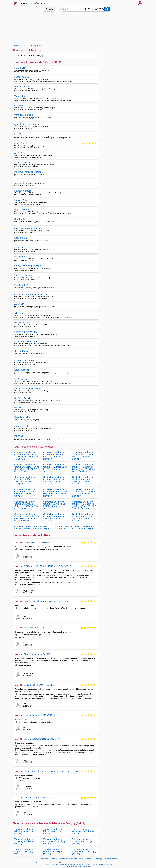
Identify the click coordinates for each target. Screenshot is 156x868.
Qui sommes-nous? (44, 859)
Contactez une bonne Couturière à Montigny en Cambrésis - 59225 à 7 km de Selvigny (27, 517)
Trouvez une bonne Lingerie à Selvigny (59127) (24, 852)
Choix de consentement (111, 859)
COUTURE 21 (31, 542)
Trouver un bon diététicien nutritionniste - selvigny (120, 862)
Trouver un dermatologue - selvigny (92, 862)
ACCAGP (19, 304)
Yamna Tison (21, 96)
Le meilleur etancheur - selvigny (71, 862)
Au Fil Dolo (20, 247)
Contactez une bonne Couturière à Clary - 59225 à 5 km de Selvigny (83, 480)
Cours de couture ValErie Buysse (31, 294)
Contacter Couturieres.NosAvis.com (62, 859)
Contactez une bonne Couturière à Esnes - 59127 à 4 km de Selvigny (25, 480)
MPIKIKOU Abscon (24, 426)
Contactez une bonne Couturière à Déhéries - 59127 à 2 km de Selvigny (55, 456)
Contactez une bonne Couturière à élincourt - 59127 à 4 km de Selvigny (55, 480)
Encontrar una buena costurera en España (78, 866)
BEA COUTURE (22, 417)
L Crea (18, 134)
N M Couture (21, 219)
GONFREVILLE (46, 685)
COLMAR (56, 739)
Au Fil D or (20, 153)
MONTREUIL (50, 715)
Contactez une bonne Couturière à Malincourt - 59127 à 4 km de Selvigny (56, 468)
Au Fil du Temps (22, 162)
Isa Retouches (21, 379)
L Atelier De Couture (24, 360)
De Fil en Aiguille (23, 398)
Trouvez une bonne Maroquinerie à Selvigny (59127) (84, 852)
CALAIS (46, 654)
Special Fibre (21, 238)
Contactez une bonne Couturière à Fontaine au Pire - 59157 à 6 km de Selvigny (56, 493)
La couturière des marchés (28, 389)
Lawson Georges (32, 715)
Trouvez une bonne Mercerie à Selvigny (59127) (53, 852)
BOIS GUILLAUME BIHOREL (59, 601)
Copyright (99, 859)
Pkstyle (18, 408)
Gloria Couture (22, 143)
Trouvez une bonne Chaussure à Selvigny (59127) (83, 831)
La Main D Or (21, 200)
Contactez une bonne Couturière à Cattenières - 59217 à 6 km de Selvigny (84, 493)
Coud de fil (20, 106)
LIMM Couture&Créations (36, 739)
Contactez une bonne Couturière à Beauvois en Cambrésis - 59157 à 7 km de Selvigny (84, 505)
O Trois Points (21, 351)
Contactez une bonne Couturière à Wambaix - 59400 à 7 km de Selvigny (55, 505)
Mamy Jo (19, 436)
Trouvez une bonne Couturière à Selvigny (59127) (83, 841)
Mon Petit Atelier (22, 323)
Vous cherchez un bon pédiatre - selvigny (78, 864)
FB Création (20, 68)
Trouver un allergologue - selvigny (102, 864)
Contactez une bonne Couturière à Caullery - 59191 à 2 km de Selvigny (83, 456)
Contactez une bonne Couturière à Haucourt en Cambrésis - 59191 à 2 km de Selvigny (27, 468)
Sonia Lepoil (30, 685)
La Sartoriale (30, 628)
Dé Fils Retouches (33, 601)
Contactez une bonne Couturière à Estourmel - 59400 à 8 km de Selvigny (55, 517)
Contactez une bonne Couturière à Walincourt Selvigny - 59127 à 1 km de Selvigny (26, 456)
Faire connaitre (79, 859)
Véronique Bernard (24, 115)
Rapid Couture (22, 210)
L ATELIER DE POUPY (26, 332)
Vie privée (88, 859)
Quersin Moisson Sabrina (27, 124)
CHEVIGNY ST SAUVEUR (58, 566)
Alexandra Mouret (23, 276)
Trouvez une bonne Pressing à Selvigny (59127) (24, 841)
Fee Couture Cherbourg (35, 771)
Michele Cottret (22, 87)
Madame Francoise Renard (28, 172)
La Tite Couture (22, 77)
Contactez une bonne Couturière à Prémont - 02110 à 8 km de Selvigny (76, 528)
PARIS (42, 628)
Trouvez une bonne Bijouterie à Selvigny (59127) (24, 831)
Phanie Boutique (32, 654)
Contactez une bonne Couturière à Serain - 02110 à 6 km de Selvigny (25, 493)
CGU (94, 859)
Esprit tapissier (22, 370)
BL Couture (20, 257)
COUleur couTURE (33, 566)
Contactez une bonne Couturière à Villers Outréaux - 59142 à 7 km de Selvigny (27, 505)
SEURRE (45, 542)
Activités (49, 9)
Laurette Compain (23, 191)
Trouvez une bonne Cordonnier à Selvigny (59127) (54, 841)
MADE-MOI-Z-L (22, 285)
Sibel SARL (20, 313)
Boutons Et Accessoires (26, 342)
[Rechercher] (107, 9)
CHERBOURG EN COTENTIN (65, 771)
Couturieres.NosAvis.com (32, 3)
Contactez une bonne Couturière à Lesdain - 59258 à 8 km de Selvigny (32, 528)
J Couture (19, 181)
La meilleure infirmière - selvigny (54, 864)
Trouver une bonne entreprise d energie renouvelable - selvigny (41, 862)
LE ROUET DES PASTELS (28, 266)
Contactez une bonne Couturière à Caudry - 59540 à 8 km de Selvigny (83, 517)
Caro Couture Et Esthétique (28, 228)
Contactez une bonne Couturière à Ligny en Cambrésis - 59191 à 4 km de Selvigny (83, 468)
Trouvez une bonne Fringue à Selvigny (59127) (53, 831)
